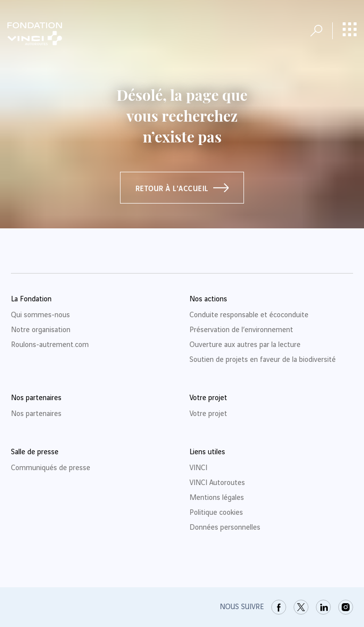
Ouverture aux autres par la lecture (245, 345)
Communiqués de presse (51, 468)
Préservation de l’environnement (241, 330)
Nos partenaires (36, 414)
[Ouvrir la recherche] (316, 31)
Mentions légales (217, 498)
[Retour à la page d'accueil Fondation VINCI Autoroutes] (35, 34)
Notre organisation (41, 330)
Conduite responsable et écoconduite (249, 315)
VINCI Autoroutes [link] (217, 483)
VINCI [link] (198, 468)
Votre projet (208, 414)
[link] (279, 607)
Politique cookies (216, 513)
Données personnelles (225, 528)
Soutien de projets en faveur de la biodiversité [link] (263, 360)
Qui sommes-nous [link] (40, 315)
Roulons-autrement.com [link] (50, 345)
